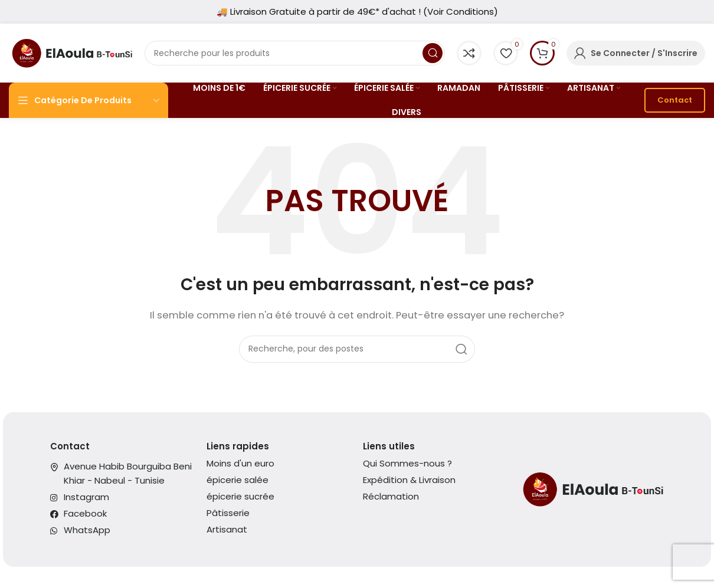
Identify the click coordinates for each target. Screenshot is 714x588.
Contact (675, 100)
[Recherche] (295, 53)
